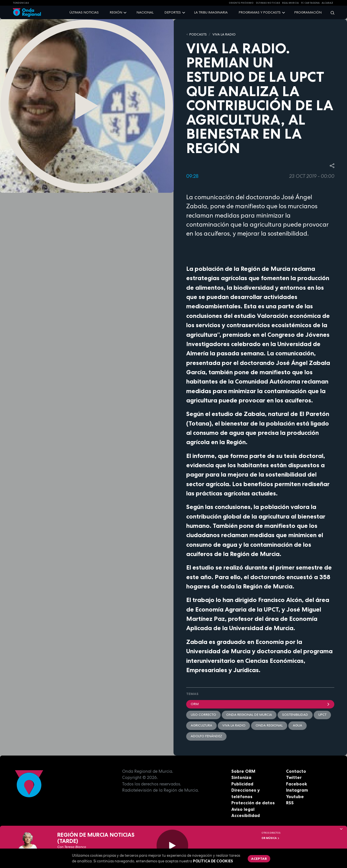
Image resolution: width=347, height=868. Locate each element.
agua (297, 725)
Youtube (295, 797)
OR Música (271, 838)
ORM (260, 704)
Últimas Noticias (268, 3)
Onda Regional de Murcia (249, 715)
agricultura (201, 725)
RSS (290, 803)
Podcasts (198, 34)
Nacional (145, 12)
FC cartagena (310, 3)
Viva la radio (234, 725)
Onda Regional (269, 725)
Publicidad (242, 784)
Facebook (297, 784)
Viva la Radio (224, 34)
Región (116, 12)
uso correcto (203, 715)
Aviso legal (243, 809)
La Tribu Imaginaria (211, 12)
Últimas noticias (84, 12)
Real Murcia (290, 3)
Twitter (294, 777)
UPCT (322, 715)
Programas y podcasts (260, 12)
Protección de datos (253, 803)
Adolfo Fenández (206, 736)
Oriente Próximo (241, 3)
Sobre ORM (243, 771)
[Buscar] (331, 13)
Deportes (173, 12)
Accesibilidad (246, 815)
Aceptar (259, 859)
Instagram (297, 790)
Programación (308, 12)
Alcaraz (327, 3)
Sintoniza (241, 777)
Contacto (296, 771)
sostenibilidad (295, 715)
